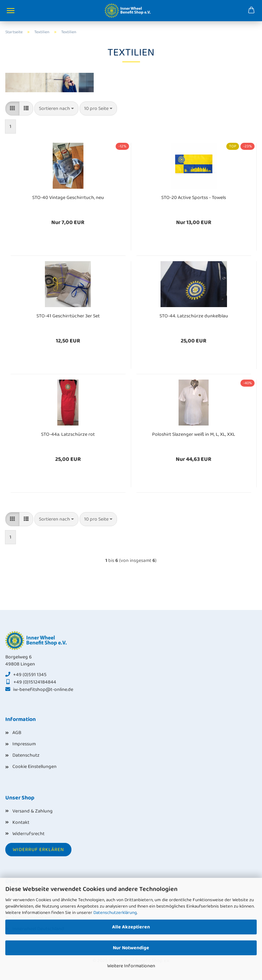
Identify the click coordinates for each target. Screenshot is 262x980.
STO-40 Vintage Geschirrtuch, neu (68, 198)
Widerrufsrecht (28, 834)
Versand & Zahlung (33, 811)
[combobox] (56, 108)
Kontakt (21, 822)
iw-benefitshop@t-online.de (43, 689)
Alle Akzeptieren (131, 927)
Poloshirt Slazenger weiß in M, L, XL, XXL (194, 434)
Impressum (24, 744)
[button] (12, 108)
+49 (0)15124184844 (35, 682)
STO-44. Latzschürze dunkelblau (194, 316)
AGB (17, 733)
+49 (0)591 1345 (30, 675)
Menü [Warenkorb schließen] (11, 11)
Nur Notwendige (131, 948)
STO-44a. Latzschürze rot (68, 434)
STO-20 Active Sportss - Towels (194, 198)
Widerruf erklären (38, 850)
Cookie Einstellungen (34, 767)
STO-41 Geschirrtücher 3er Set (68, 316)
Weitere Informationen (131, 966)
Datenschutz (26, 755)
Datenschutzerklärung (115, 913)
